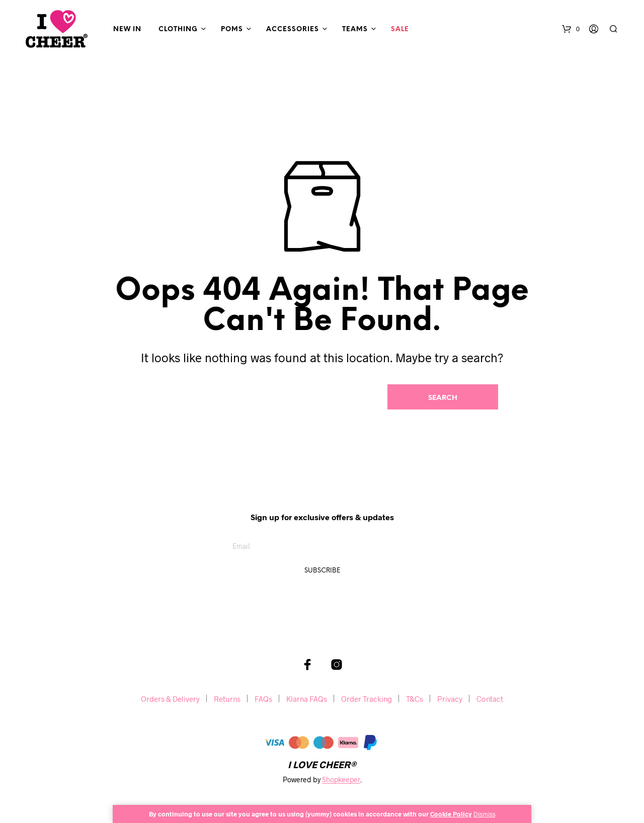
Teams (355, 29)
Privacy (450, 699)
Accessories (293, 29)
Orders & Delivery (170, 699)
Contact (490, 699)
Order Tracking (367, 699)
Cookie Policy (451, 814)
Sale (400, 29)
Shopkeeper (341, 780)
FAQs (263, 699)
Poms (232, 29)
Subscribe (322, 571)
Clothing (178, 29)
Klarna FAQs (307, 699)
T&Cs (415, 699)
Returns (227, 699)
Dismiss (485, 814)
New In (127, 29)
